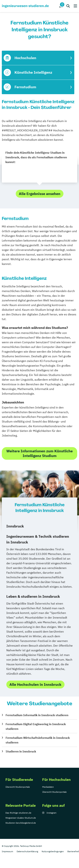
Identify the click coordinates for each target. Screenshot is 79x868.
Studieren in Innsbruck (21, 751)
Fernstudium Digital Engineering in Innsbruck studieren (36, 726)
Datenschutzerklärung (27, 851)
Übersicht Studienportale (18, 787)
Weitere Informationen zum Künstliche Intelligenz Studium (39, 453)
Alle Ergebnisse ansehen (40, 194)
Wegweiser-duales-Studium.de (21, 818)
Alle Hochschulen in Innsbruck (35, 684)
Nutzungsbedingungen (53, 851)
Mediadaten (48, 787)
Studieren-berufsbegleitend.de (21, 823)
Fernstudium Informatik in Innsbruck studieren (37, 715)
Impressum (7, 851)
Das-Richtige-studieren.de (18, 813)
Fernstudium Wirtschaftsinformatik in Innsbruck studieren (38, 740)
